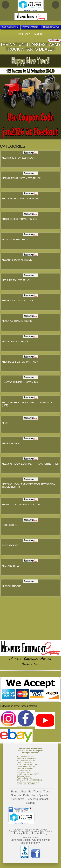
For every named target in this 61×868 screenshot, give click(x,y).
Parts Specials (40, 795)
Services (32, 799)
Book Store (18, 799)
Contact (43, 799)
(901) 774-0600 (34, 34)
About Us (26, 792)
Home (15, 792)
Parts (26, 795)
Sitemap (30, 803)
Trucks (37, 792)
